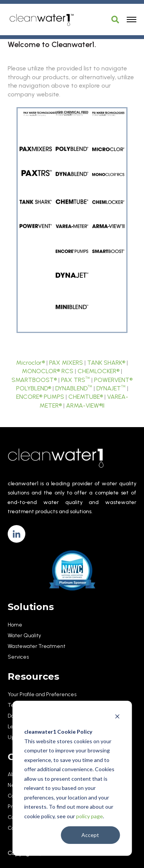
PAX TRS (75, 380)
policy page (89, 816)
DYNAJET (111, 388)
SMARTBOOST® (34, 380)
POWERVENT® (113, 380)
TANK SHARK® (106, 363)
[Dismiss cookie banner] (117, 717)
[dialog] (72, 778)
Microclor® (31, 363)
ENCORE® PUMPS (40, 397)
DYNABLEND (74, 388)
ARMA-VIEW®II (85, 405)
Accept (90, 835)
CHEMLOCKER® (98, 371)
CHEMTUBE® (86, 397)
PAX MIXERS (66, 363)
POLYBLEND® (34, 388)
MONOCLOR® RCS (48, 371)
